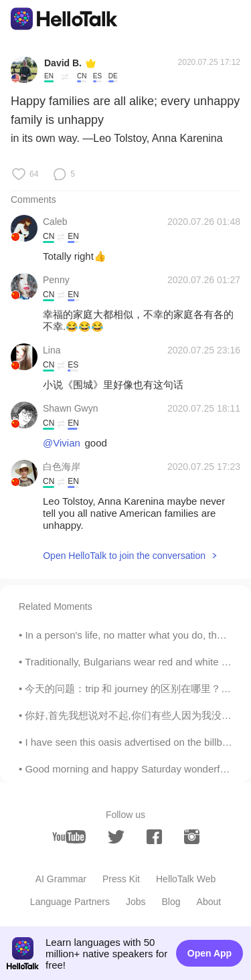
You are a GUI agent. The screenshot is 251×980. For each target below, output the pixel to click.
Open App (210, 953)
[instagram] (192, 837)
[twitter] (116, 837)
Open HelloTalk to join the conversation (124, 556)
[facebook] (154, 837)
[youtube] (69, 837)
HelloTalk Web (186, 879)
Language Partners (70, 902)
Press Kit (121, 879)
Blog (171, 902)
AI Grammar (61, 879)
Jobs (136, 902)
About (209, 902)
